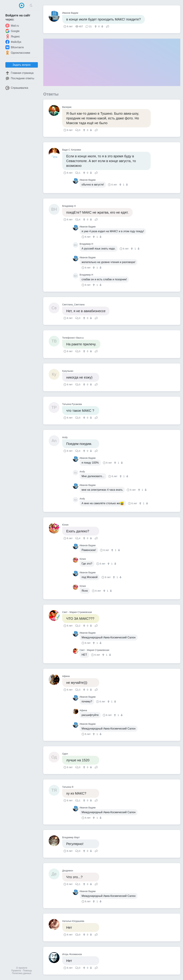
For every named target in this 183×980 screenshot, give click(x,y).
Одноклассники (18, 53)
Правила (16, 971)
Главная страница (19, 73)
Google (13, 31)
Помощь (27, 971)
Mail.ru (12, 26)
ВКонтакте (15, 47)
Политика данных (22, 973)
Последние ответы (20, 78)
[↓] (102, 26)
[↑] (96, 26)
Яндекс (13, 36)
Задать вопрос (22, 65)
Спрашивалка (17, 88)
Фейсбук (13, 42)
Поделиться (108, 26)
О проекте (22, 968)
